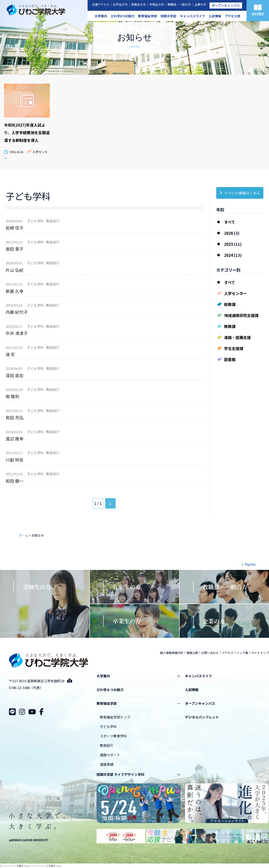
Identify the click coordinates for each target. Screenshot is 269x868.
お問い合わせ (210, 653)
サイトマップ (260, 653)
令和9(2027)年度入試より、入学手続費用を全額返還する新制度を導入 (27, 133)
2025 (229, 244)
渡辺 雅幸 (15, 438)
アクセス (228, 653)
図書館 (230, 359)
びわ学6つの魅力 (123, 16)
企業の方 (200, 4)
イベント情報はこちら (242, 193)
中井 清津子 (17, 333)
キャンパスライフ (192, 16)
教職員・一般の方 (179, 4)
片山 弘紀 (15, 270)
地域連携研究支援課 (241, 315)
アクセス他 (233, 16)
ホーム (24, 535)
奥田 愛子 (15, 249)
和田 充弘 (15, 417)
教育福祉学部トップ (115, 717)
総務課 (230, 304)
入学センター (236, 293)
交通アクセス (101, 4)
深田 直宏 (15, 375)
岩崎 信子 (15, 228)
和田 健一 (15, 481)
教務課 (230, 326)
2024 (229, 255)
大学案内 (101, 16)
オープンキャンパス (226, 5)
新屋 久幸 (15, 291)
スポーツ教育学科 (113, 736)
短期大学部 (168, 16)
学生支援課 (234, 348)
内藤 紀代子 (17, 312)
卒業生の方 (157, 4)
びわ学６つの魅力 (110, 690)
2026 (229, 233)
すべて (230, 222)
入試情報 (215, 16)
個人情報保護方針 (172, 653)
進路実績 (107, 764)
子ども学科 (108, 726)
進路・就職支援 (237, 337)
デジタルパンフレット (202, 717)
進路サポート (110, 755)
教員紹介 (107, 745)
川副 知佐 (15, 460)
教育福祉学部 (148, 16)
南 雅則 (12, 396)
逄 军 (10, 354)
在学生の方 (120, 4)
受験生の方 (138, 4)
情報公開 (192, 653)
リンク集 (242, 653)
